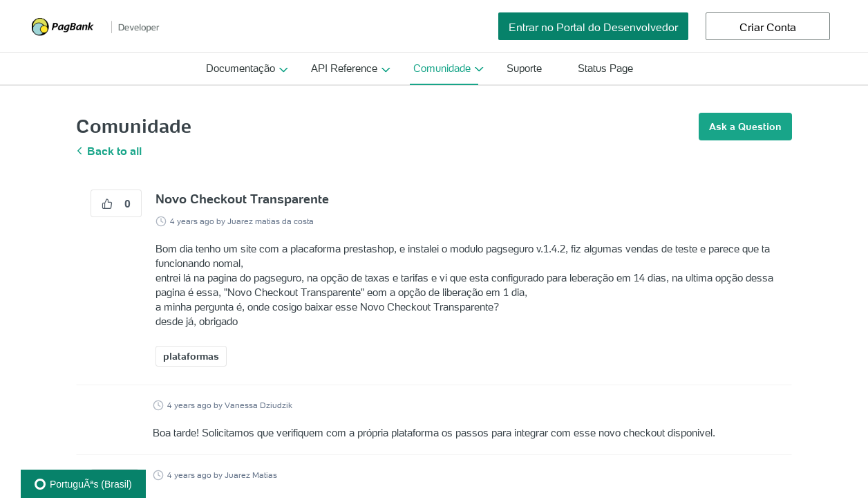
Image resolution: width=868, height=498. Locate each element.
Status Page (605, 68)
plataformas (191, 356)
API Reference (344, 68)
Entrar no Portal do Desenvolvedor (593, 27)
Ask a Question (745, 127)
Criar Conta (768, 27)
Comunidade (442, 68)
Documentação (240, 68)
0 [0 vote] (116, 203)
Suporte (524, 68)
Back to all (109, 151)
